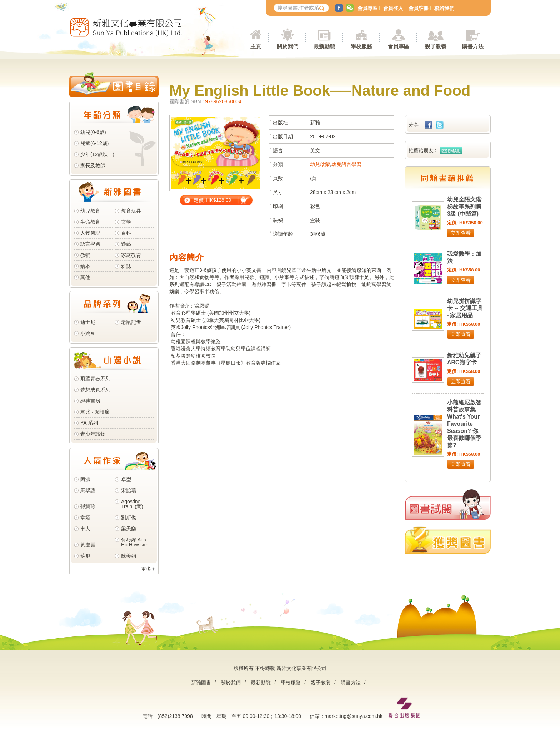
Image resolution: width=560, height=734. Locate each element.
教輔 (85, 255)
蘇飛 (85, 556)
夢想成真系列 (95, 390)
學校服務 (361, 46)
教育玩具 (131, 211)
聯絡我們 (444, 8)
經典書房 (90, 401)
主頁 (256, 46)
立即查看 (461, 233)
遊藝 (126, 244)
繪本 (85, 266)
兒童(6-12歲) (96, 143)
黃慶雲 (88, 545)
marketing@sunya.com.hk (354, 716)
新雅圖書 (201, 683)
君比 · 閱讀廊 (95, 412)
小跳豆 (88, 333)
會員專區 (367, 8)
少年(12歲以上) (97, 154)
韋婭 (85, 518)
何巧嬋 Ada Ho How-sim (135, 542)
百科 (126, 233)
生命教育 (90, 222)
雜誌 (126, 266)
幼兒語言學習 (346, 164)
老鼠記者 (131, 322)
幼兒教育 (90, 211)
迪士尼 (88, 322)
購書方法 (351, 683)
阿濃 (85, 479)
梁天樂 (129, 529)
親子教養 (321, 683)
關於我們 (231, 683)
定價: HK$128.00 (212, 200)
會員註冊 (419, 8)
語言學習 (90, 244)
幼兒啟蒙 (320, 164)
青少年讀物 (93, 434)
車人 (85, 529)
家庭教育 (131, 255)
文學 (126, 222)
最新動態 (261, 683)
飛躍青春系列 (95, 379)
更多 (146, 569)
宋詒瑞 (129, 490)
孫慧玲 (88, 506)
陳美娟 (129, 556)
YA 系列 (89, 423)
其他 (85, 277)
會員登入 (393, 8)
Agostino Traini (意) (132, 504)
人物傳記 (90, 233)
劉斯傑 (129, 518)
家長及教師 (93, 165)
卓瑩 (126, 479)
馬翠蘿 (88, 490)
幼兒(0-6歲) (93, 132)
